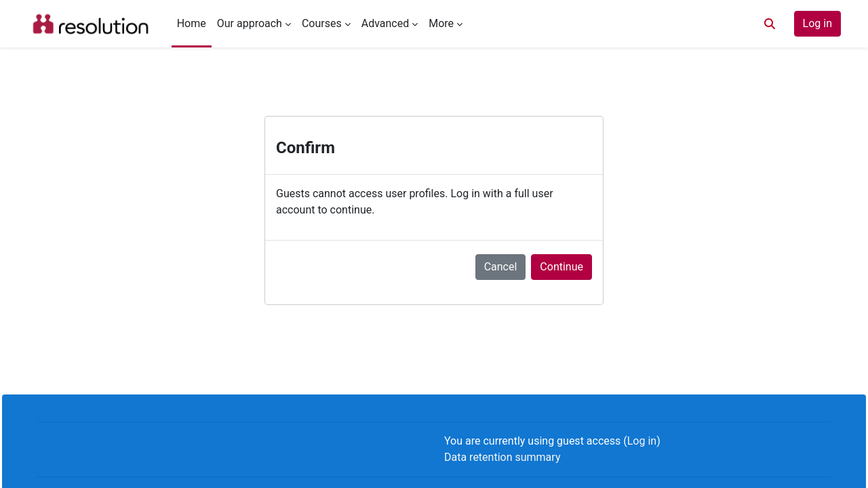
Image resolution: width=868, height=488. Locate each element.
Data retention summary (502, 457)
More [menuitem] (441, 23)
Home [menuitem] (192, 23)
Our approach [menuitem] (250, 23)
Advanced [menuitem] (386, 23)
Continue (561, 267)
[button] (770, 24)
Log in (817, 23)
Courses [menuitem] (322, 23)
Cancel (501, 267)
